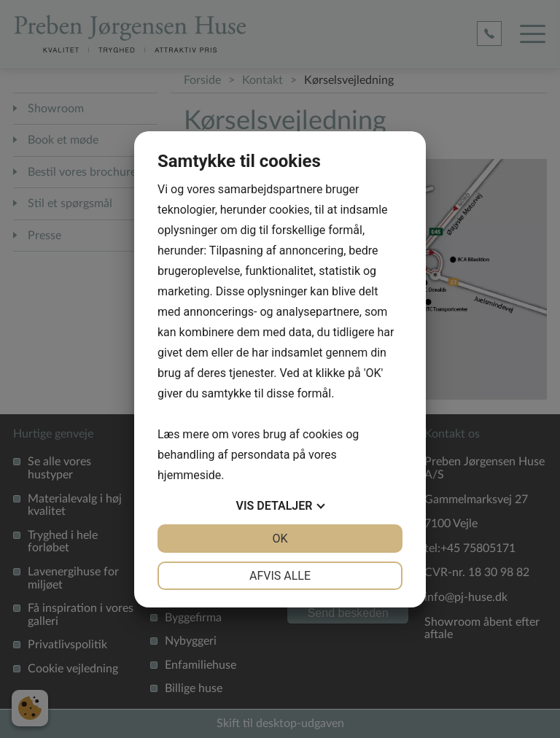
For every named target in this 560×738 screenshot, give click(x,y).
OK (280, 539)
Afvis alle (280, 576)
